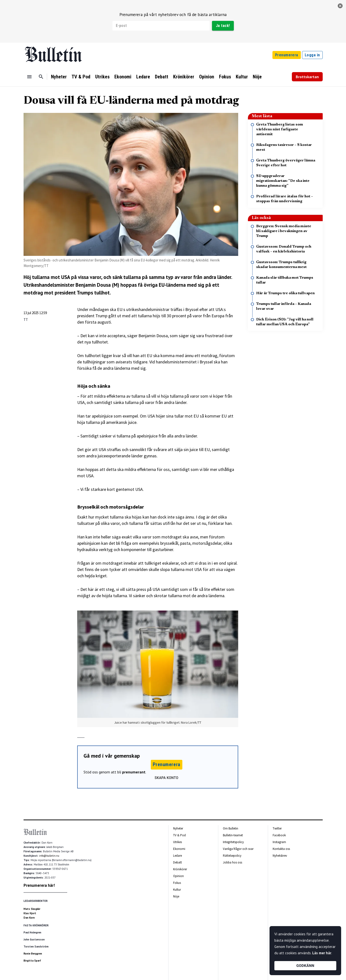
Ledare (143, 77)
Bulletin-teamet (233, 835)
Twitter (277, 828)
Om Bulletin (231, 828)
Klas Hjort (30, 913)
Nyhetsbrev (280, 856)
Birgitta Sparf (32, 961)
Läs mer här (322, 953)
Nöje (257, 77)
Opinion (207, 77)
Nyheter (59, 77)
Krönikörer (184, 77)
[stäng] (340, 6)
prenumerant (134, 772)
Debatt (162, 77)
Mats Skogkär (32, 909)
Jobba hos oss (232, 862)
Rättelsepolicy (232, 856)
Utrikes (102, 77)
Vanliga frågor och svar (238, 849)
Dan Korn (29, 918)
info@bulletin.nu (49, 856)
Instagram (279, 842)
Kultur (242, 77)
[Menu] (29, 77)
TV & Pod (81, 77)
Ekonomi (123, 77)
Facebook (279, 835)
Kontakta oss (281, 849)
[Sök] (41, 77)
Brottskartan (307, 77)
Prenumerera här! (39, 885)
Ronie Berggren (33, 954)
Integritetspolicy (233, 842)
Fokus (225, 77)
